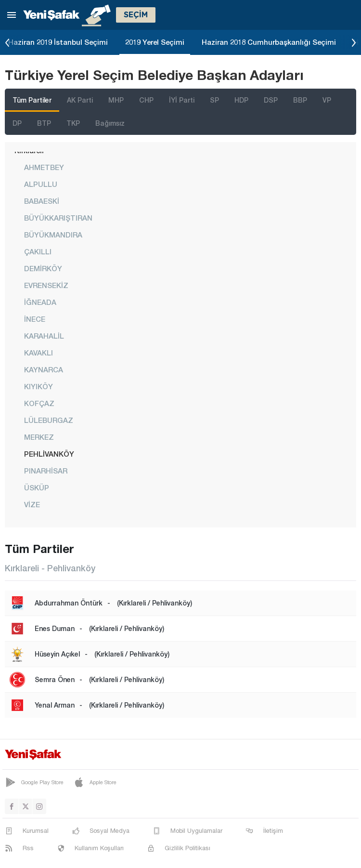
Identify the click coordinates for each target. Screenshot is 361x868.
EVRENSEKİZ (46, 285)
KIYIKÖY (39, 386)
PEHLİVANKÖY (49, 454)
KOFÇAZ (39, 403)
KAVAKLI (39, 353)
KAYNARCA (44, 369)
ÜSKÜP (37, 487)
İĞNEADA (40, 302)
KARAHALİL (44, 336)
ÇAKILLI (38, 251)
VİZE (32, 504)
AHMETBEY (44, 167)
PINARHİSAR (46, 471)
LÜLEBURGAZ (49, 420)
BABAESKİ (42, 201)
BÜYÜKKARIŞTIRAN (58, 218)
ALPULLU (41, 184)
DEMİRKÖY (43, 268)
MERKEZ (39, 437)
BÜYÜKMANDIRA (53, 235)
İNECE (35, 319)
